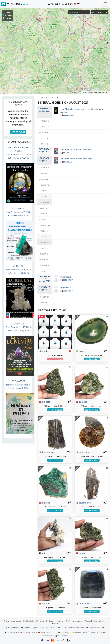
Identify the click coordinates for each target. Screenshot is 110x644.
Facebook (26, 627)
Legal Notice (16, 621)
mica (43, 553)
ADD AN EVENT (18, 132)
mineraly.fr (11, 632)
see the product (55, 359)
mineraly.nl (94, 632)
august (57, 98)
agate (80, 351)
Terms (6, 621)
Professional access (75, 621)
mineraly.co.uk (28, 632)
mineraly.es (79, 632)
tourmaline (47, 452)
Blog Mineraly (13, 627)
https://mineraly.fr (97, 627)
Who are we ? (41, 621)
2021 (49, 98)
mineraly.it (64, 632)
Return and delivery (57, 621)
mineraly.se (61, 636)
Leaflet (84, 92)
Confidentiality (28, 621)
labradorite (83, 603)
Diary (43, 98)
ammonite (83, 452)
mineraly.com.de (47, 632)
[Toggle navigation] (105, 4)
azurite (45, 503)
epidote (45, 402)
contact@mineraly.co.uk (74, 627)
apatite (45, 351)
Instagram (39, 627)
